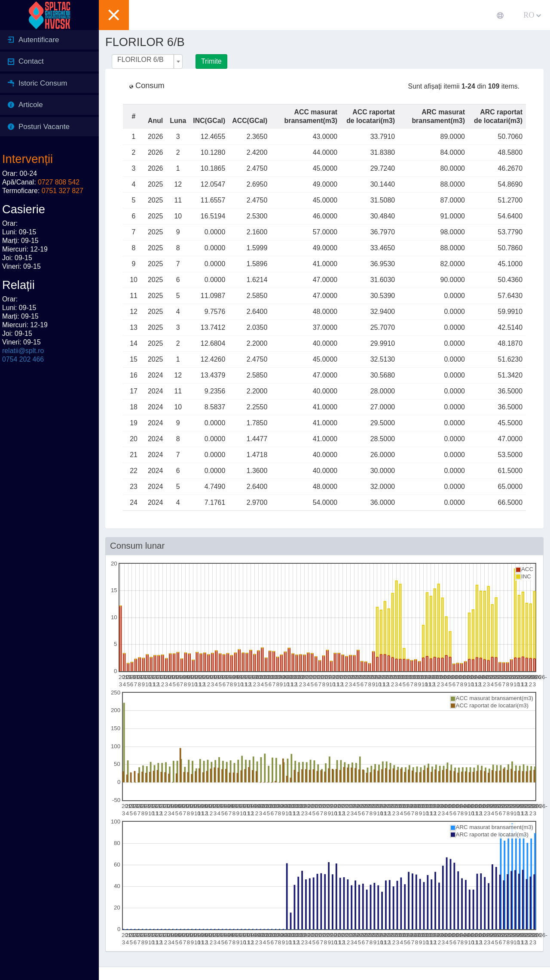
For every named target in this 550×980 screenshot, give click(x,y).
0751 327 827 (63, 191)
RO (532, 15)
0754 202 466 (23, 359)
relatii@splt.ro (23, 351)
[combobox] (147, 61)
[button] (114, 15)
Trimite (211, 61)
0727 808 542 (59, 182)
